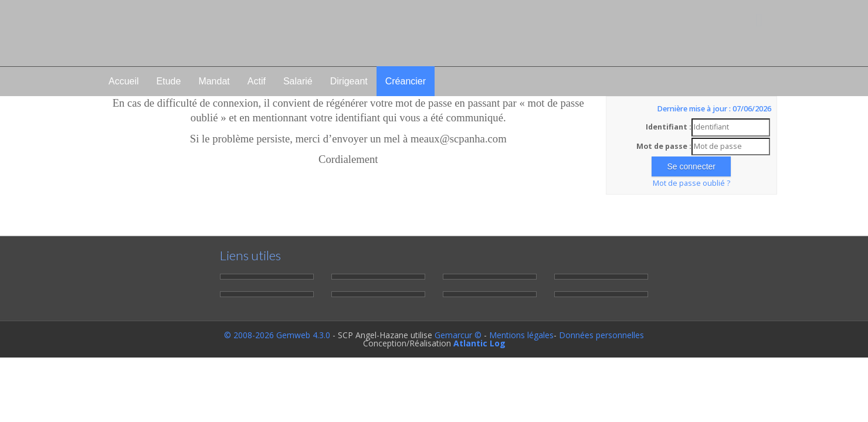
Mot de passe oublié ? (691, 183)
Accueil (124, 81)
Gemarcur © (458, 335)
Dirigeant (349, 81)
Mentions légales (521, 335)
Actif (257, 81)
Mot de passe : (664, 146)
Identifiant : (669, 127)
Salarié (298, 81)
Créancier (406, 81)
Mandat (214, 81)
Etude (169, 81)
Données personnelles (601, 335)
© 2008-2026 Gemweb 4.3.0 (277, 335)
